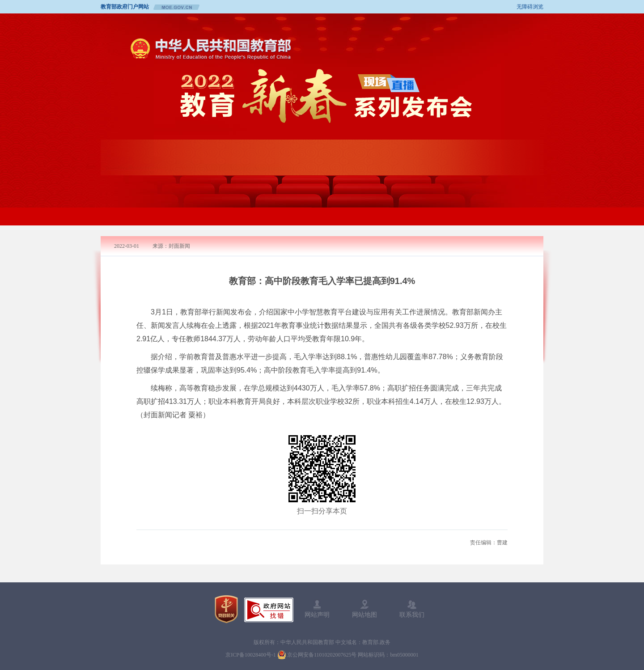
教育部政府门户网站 (125, 7)
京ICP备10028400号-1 (251, 655)
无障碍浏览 (530, 7)
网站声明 (317, 609)
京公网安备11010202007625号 (322, 655)
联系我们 (412, 609)
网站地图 (364, 609)
